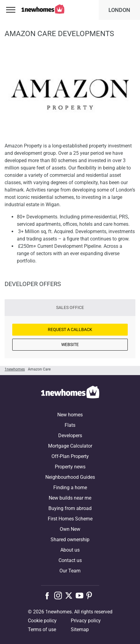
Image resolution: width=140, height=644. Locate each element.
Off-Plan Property (70, 456)
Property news (70, 467)
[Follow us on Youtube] (81, 595)
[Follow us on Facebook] (49, 595)
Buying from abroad (70, 508)
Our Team (70, 571)
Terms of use (42, 629)
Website (70, 344)
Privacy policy (86, 621)
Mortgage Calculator (70, 446)
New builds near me (70, 498)
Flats (70, 425)
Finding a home (70, 488)
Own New (70, 529)
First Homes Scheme (70, 519)
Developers (70, 436)
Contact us (70, 560)
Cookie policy (42, 621)
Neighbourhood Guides (70, 477)
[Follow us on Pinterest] (92, 595)
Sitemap (80, 629)
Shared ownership (70, 540)
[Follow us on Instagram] (60, 595)
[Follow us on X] (70, 595)
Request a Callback (70, 329)
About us (70, 550)
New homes (70, 415)
